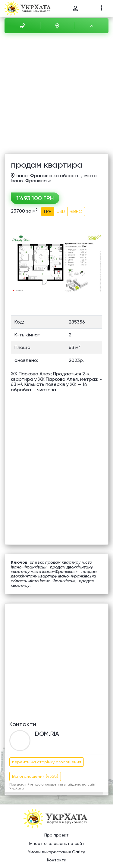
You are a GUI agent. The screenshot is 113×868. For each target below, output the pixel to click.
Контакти (57, 860)
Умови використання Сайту (56, 852)
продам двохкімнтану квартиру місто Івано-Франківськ (52, 569)
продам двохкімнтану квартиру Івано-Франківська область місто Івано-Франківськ (54, 576)
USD (61, 211)
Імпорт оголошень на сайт (57, 843)
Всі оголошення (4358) (35, 776)
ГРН (48, 211)
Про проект (56, 835)
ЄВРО (76, 211)
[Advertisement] (56, 94)
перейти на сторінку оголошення (47, 762)
